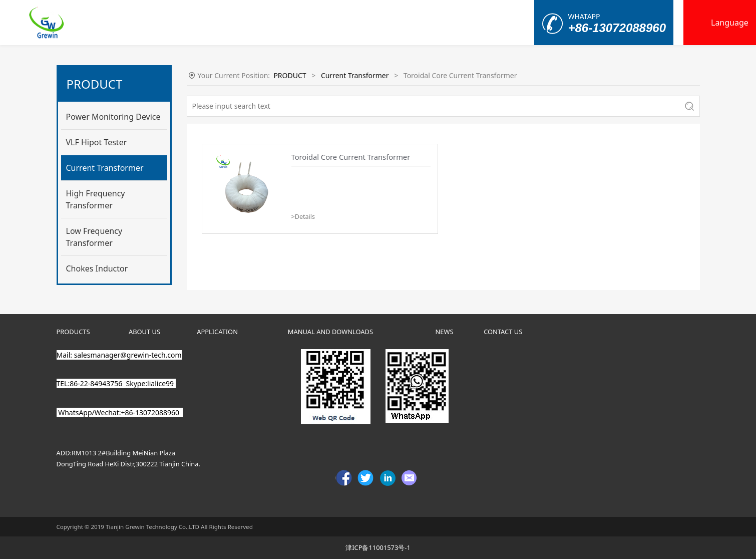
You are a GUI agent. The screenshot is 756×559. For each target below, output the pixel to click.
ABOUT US (144, 332)
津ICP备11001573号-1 (378, 547)
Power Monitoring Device (113, 117)
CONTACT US (503, 332)
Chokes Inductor (97, 268)
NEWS (445, 332)
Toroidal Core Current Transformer (351, 157)
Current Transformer (105, 168)
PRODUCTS (73, 332)
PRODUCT (290, 75)
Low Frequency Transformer (94, 237)
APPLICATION (217, 332)
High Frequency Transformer (96, 199)
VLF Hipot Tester (97, 142)
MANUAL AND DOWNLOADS (330, 332)
